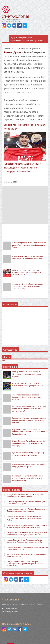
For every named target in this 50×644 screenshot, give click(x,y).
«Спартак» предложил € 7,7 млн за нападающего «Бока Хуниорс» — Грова (28, 385)
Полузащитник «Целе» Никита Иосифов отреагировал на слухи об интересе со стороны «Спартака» (28, 478)
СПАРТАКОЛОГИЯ (15, 17)
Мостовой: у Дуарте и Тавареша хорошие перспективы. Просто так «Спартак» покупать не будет (28, 286)
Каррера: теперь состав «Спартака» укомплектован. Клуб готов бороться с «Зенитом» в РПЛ (27, 272)
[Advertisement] (25, 205)
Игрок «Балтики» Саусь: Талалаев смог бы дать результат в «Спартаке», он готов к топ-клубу (29, 443)
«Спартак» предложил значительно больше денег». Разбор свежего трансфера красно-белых (22, 168)
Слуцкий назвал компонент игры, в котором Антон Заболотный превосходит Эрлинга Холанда (29, 432)
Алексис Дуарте (13, 52)
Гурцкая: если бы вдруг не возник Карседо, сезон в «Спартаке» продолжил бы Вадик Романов (29, 420)
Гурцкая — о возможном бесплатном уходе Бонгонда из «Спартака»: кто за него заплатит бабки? (29, 409)
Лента (4, 361)
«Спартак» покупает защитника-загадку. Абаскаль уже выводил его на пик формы (28, 258)
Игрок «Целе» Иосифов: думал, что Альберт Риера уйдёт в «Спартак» (29, 465)
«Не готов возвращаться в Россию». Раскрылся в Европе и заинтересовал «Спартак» (27, 397)
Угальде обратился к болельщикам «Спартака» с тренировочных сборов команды (27, 374)
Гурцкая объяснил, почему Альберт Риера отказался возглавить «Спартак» (29, 454)
